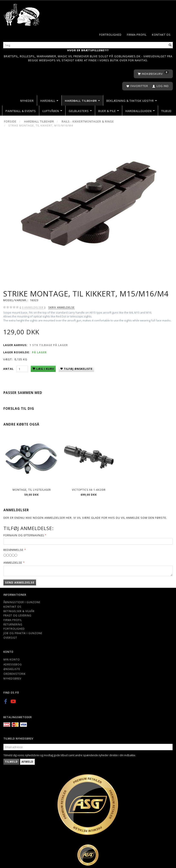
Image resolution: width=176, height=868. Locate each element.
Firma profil (137, 35)
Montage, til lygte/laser (32, 490)
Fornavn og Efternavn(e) (24, 535)
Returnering (13, 624)
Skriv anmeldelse (61, 307)
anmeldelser (33, 307)
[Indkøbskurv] (153, 74)
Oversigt (10, 638)
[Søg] (170, 45)
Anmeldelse (13, 563)
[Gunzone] (22, 14)
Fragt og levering (17, 615)
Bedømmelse (13, 550)
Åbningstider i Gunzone (22, 602)
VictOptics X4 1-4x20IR (89, 490)
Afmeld (27, 762)
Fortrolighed (110, 35)
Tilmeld (11, 762)
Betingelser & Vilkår (19, 611)
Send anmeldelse (20, 582)
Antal (9, 369)
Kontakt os (161, 35)
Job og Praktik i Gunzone (23, 633)
